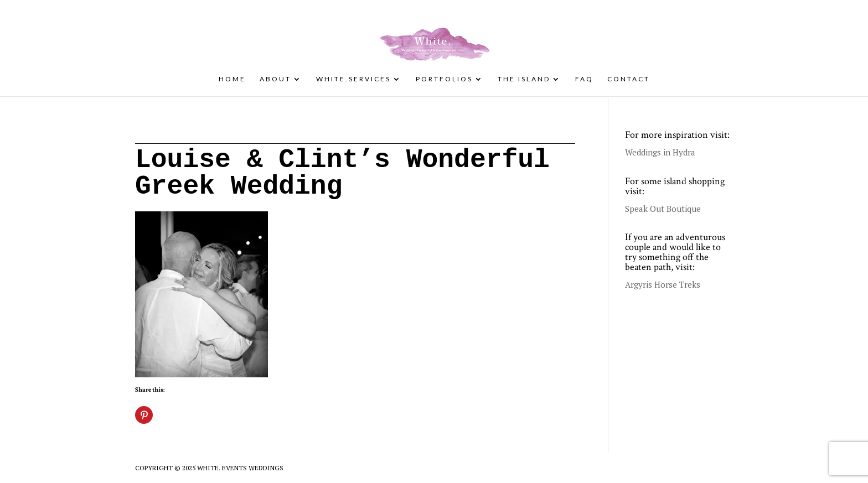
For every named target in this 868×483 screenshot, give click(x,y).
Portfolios (444, 79)
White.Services (353, 79)
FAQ (584, 79)
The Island (524, 79)
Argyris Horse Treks (663, 284)
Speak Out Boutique (663, 209)
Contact (629, 79)
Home (232, 79)
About (275, 79)
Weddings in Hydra (660, 152)
